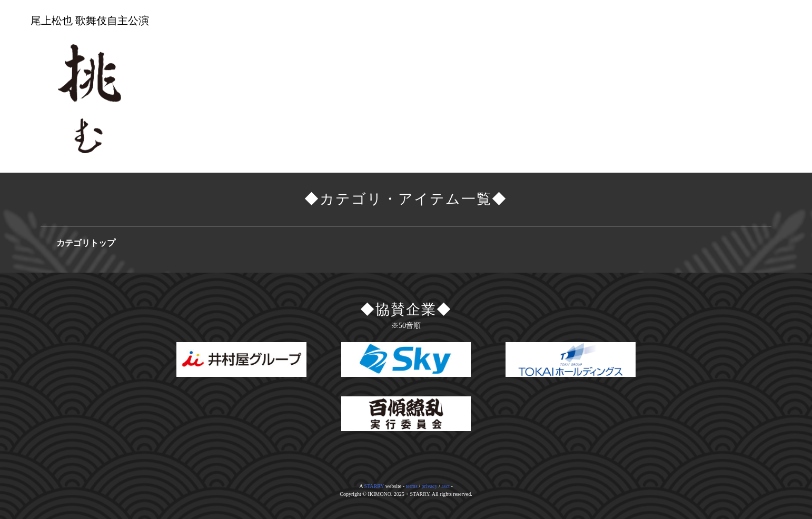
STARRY (374, 486)
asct (445, 486)
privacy (430, 486)
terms (412, 486)
